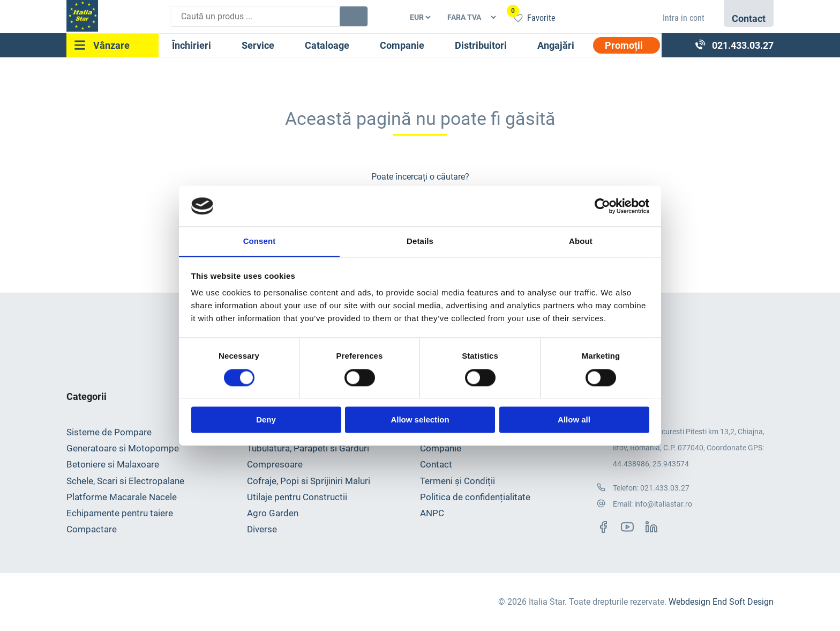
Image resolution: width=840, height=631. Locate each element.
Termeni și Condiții (457, 481)
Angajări (556, 45)
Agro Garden (273, 514)
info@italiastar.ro (663, 504)
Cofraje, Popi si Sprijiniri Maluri (309, 481)
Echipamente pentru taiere (120, 514)
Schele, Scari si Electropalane (125, 481)
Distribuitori (481, 45)
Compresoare (275, 465)
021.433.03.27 (665, 488)
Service (258, 45)
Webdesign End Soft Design (721, 602)
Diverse (262, 530)
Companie (402, 45)
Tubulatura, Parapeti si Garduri (308, 448)
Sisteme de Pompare (109, 432)
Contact (436, 465)
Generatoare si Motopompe (123, 448)
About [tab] (581, 241)
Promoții (624, 45)
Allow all (574, 420)
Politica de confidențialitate (475, 498)
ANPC (432, 514)
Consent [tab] (260, 241)
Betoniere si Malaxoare (113, 465)
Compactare (92, 530)
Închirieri (192, 45)
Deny (266, 420)
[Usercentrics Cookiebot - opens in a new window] (602, 206)
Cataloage (327, 45)
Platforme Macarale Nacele (122, 498)
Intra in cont (684, 18)
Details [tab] (420, 241)
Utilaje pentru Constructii (297, 498)
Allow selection (420, 420)
